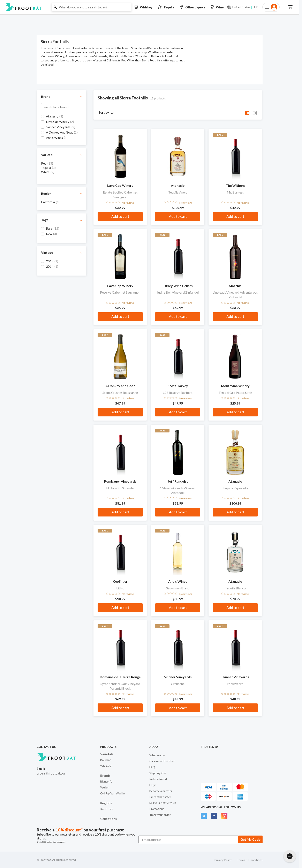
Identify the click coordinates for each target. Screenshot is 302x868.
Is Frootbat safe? (160, 797)
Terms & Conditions (250, 860)
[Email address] (188, 839)
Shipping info (158, 773)
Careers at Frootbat (162, 761)
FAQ (152, 767)
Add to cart (120, 216)
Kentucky (107, 809)
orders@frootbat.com (51, 773)
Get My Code (250, 839)
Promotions (157, 809)
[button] (149, 7)
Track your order (160, 815)
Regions (106, 803)
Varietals (107, 754)
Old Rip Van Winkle (112, 793)
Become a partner (161, 791)
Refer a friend (158, 779)
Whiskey (106, 766)
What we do (157, 755)
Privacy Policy (223, 860)
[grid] (62, 128)
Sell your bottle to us (163, 803)
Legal (153, 785)
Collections (108, 819)
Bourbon (106, 760)
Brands (105, 776)
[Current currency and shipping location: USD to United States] (243, 7)
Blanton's (106, 781)
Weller (104, 787)
